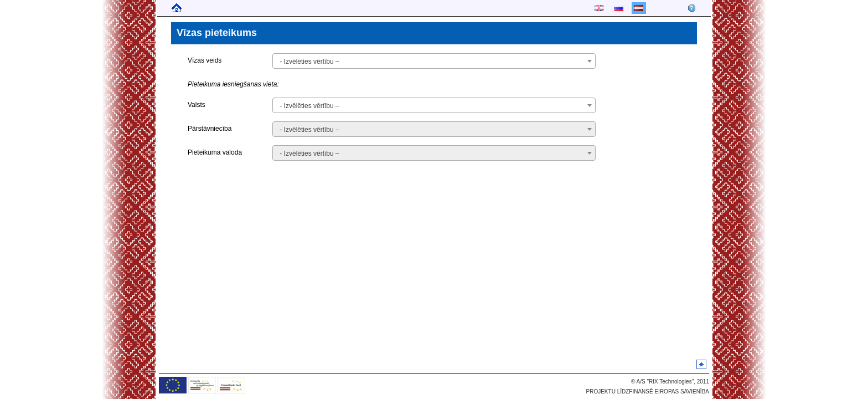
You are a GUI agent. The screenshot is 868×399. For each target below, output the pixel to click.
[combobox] (434, 61)
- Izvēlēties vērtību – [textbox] (309, 62)
